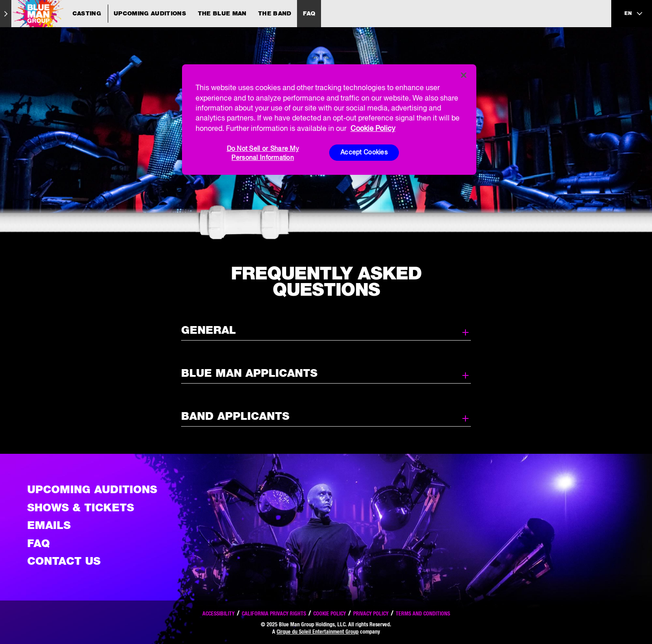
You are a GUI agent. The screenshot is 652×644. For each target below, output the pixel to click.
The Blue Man (222, 13)
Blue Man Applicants (326, 374)
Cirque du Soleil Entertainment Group (318, 632)
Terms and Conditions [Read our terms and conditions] (423, 613)
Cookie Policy (330, 613)
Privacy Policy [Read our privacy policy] (371, 613)
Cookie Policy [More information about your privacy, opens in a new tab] (373, 128)
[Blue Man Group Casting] (60, 14)
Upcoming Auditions (150, 13)
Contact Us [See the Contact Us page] (64, 561)
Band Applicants (326, 417)
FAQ (309, 13)
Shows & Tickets (81, 507)
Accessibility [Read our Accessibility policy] (218, 613)
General (326, 331)
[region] (329, 120)
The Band (275, 13)
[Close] (464, 75)
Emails (49, 525)
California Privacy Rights (274, 613)
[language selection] (634, 14)
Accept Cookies (364, 152)
